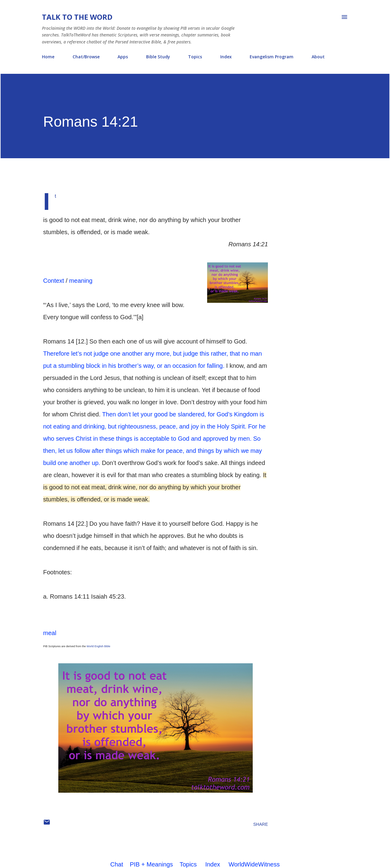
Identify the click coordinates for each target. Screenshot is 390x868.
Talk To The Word (77, 17)
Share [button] (261, 824)
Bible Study (158, 57)
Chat (117, 864)
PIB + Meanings (152, 864)
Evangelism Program (272, 57)
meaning (81, 281)
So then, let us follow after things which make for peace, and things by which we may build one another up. (152, 451)
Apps (123, 57)
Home (48, 57)
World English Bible (98, 646)
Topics (195, 57)
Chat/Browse (86, 57)
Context (54, 281)
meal (50, 633)
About (318, 57)
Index (226, 57)
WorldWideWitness (254, 864)
